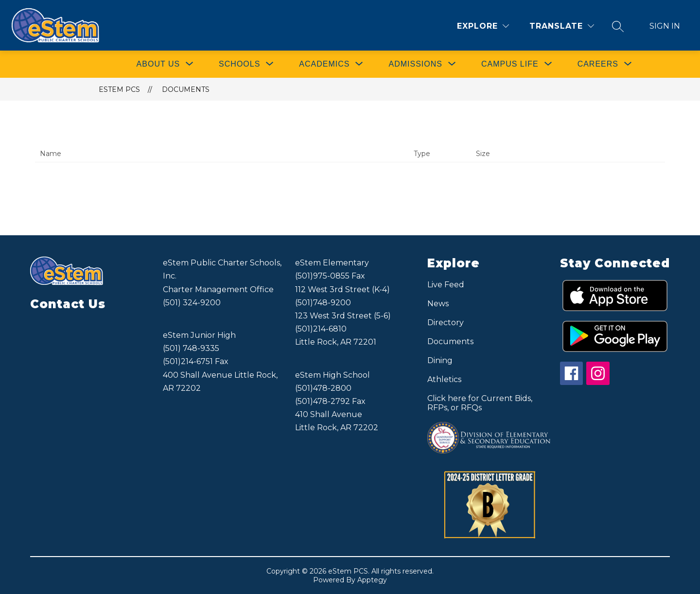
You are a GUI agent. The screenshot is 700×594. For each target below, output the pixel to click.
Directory (446, 323)
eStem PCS (119, 89)
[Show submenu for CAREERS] (598, 64)
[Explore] (483, 26)
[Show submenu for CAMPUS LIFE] (510, 64)
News (438, 304)
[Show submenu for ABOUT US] (158, 64)
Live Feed (446, 285)
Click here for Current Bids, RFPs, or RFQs (480, 403)
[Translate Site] (562, 26)
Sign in (665, 26)
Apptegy (372, 580)
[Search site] (618, 26)
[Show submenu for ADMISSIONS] (415, 64)
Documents (186, 89)
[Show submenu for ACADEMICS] (324, 64)
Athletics (444, 379)
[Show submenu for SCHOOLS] (239, 64)
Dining (440, 360)
